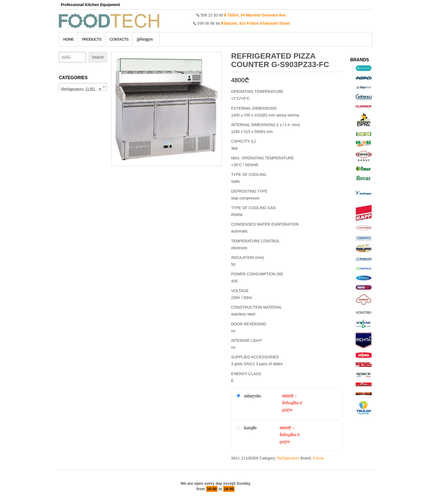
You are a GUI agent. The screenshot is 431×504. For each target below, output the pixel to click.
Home (68, 39)
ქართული (145, 39)
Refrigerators (288, 458)
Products (92, 39)
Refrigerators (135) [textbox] (81, 89)
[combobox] (83, 87)
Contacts (119, 39)
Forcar (318, 458)
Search (98, 57)
